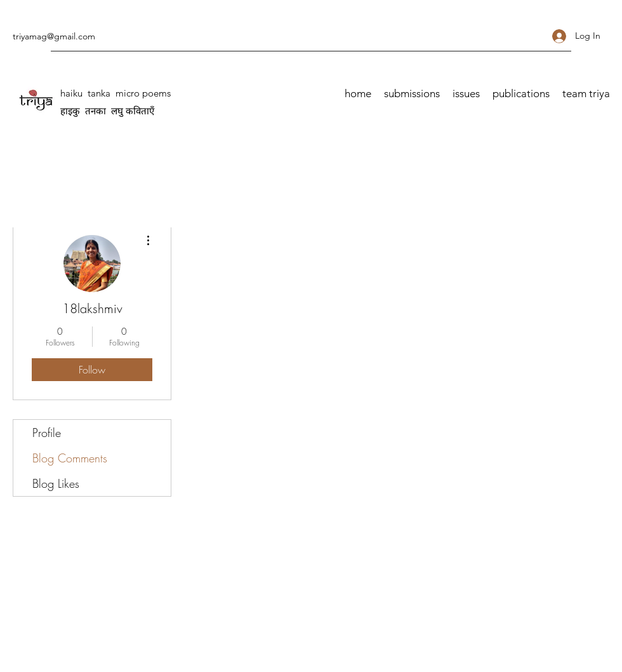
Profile (47, 433)
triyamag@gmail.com (54, 36)
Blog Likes (56, 483)
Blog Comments (70, 458)
